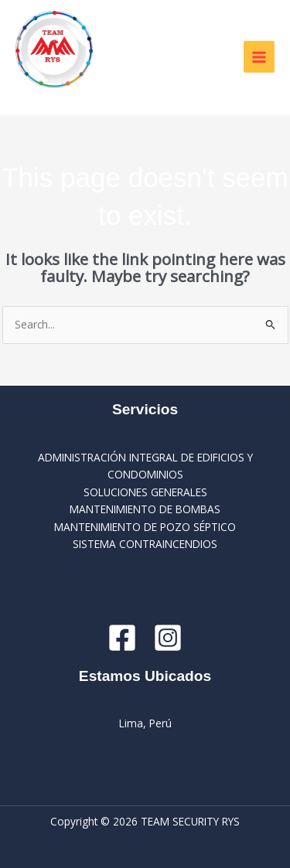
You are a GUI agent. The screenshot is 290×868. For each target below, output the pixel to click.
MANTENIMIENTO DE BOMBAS (145, 509)
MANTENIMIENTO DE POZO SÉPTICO (145, 527)
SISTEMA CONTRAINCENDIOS (145, 544)
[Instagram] (168, 638)
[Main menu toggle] (259, 57)
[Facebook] (122, 638)
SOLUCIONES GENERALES (145, 492)
